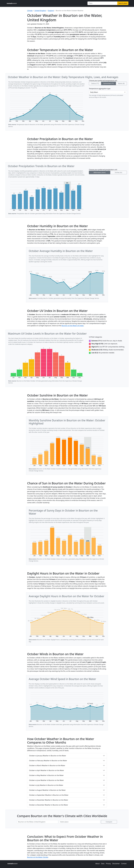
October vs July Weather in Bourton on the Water (46, 785)
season (12, 3)
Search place (123, 3)
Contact (124, 864)
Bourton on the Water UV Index (73, 326)
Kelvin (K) (121, 83)
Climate (30, 11)
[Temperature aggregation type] (108, 92)
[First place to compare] (38, 822)
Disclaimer (116, 864)
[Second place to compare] (80, 822)
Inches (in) (119, 172)
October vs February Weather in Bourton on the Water (48, 761)
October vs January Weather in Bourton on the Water (48, 756)
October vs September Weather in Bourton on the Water (49, 795)
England (51, 11)
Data (103, 864)
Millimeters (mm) (100, 172)
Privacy (108, 864)
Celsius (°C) (95, 83)
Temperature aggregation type (100, 89)
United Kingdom (40, 11)
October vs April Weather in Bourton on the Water (47, 770)
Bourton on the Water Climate (38, 857)
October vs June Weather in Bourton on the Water (46, 780)
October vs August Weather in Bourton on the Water (47, 790)
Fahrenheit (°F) (109, 83)
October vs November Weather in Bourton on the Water (49, 800)
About (97, 864)
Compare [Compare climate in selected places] (109, 822)
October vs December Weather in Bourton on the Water (49, 805)
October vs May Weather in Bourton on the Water (46, 775)
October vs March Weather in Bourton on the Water (47, 765)
